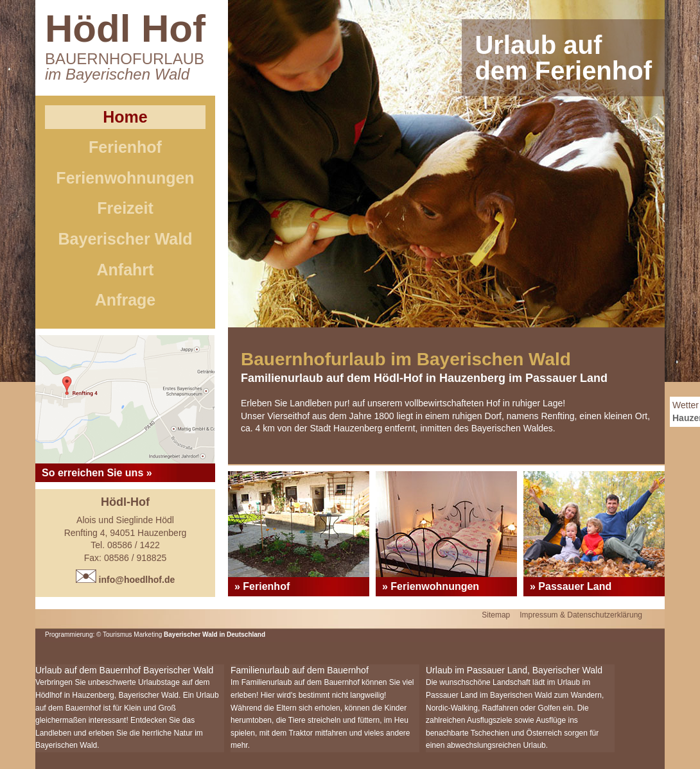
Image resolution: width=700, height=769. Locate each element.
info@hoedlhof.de (126, 580)
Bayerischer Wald (126, 239)
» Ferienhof (262, 586)
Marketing (148, 635)
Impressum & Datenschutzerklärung (581, 615)
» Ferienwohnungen (431, 586)
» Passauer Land (571, 586)
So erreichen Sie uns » (97, 473)
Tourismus (118, 635)
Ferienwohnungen (125, 178)
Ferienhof (125, 147)
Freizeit (125, 208)
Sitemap (496, 615)
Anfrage (125, 300)
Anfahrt (126, 270)
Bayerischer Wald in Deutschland (214, 635)
